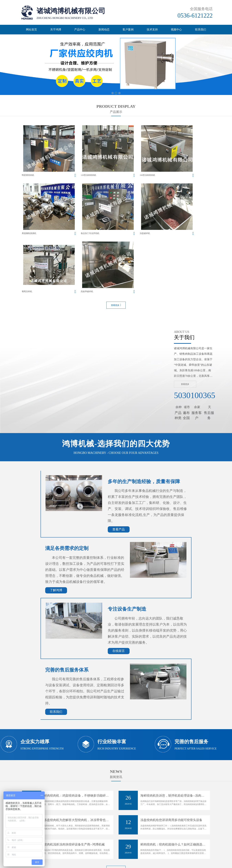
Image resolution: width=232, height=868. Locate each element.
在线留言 (119, 578)
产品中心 (80, 30)
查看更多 (116, 232)
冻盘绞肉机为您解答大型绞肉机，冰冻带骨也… (76, 748)
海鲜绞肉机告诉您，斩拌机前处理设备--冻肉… (172, 723)
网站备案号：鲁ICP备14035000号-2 (116, 838)
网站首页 (31, 30)
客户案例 (128, 30)
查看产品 (119, 457)
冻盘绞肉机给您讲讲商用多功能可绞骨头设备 (171, 748)
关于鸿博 (56, 30)
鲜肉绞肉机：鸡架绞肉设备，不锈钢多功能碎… (76, 723)
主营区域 (95, 861)
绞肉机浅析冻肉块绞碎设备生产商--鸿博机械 (74, 772)
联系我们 (201, 30)
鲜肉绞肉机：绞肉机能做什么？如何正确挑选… (173, 772)
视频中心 (176, 30)
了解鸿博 (56, 518)
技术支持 (152, 30)
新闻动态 (104, 30)
